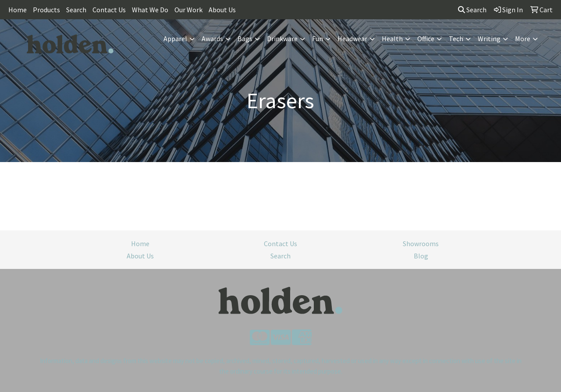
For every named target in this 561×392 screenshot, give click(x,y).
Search (76, 10)
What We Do (150, 10)
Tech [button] (456, 39)
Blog (421, 256)
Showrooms (421, 244)
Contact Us (109, 10)
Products (46, 10)
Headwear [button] (352, 39)
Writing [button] (489, 39)
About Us (222, 10)
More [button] (523, 39)
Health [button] (392, 39)
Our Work (188, 10)
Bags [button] (245, 39)
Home (18, 10)
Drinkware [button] (282, 39)
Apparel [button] (175, 39)
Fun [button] (318, 39)
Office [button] (426, 39)
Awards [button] (212, 39)
